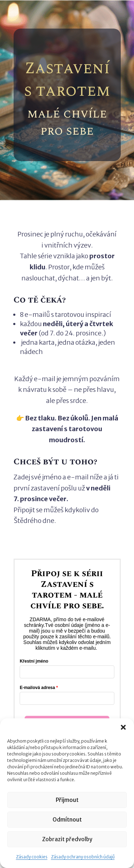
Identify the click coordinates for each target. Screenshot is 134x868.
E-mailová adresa (37, 688)
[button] (123, 727)
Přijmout (67, 800)
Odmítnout (67, 820)
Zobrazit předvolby (67, 839)
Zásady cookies (32, 857)
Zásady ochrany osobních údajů (83, 857)
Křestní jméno (34, 661)
